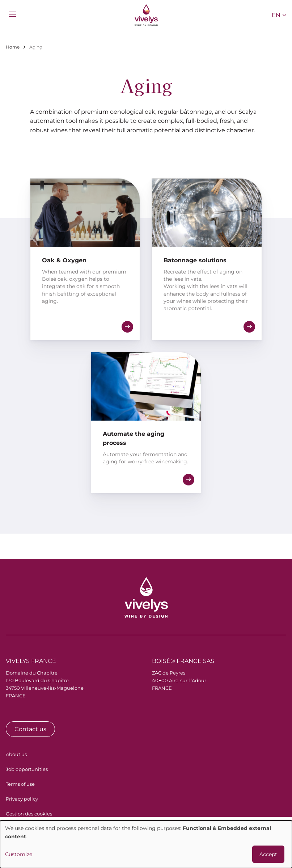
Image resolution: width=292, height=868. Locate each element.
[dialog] (146, 844)
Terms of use (20, 784)
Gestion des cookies (29, 814)
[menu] (12, 14)
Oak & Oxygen (64, 260)
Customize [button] (19, 854)
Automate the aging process (134, 439)
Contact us (30, 729)
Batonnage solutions (195, 260)
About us (16, 754)
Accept (268, 854)
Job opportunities (27, 769)
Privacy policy (22, 799)
